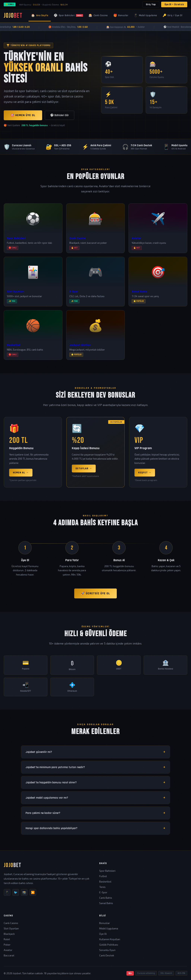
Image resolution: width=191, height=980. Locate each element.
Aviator (8, 950)
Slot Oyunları (11, 928)
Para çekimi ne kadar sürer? (43, 813)
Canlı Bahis (106, 898)
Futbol (103, 876)
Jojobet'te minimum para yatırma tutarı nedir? (55, 767)
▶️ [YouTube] (33, 892)
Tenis (102, 887)
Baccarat (9, 955)
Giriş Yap (151, 4)
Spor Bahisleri (68, 16)
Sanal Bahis (106, 903)
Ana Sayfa (40, 16)
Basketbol (105, 881)
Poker (7, 945)
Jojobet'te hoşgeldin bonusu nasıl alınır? (51, 782)
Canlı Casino (98, 16)
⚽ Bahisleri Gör (60, 115)
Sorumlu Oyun (107, 950)
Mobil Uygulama (145, 16)
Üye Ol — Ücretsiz (174, 4)
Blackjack (9, 934)
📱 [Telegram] (7, 892)
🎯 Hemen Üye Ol (23, 115)
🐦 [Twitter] (16, 892)
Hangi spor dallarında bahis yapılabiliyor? (51, 828)
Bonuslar (121, 16)
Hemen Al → (21, 473)
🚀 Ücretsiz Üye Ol (95, 593)
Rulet (7, 939)
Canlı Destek (107, 955)
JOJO (13, 16)
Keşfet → (145, 473)
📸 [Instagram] (24, 892)
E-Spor (103, 892)
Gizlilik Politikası (109, 945)
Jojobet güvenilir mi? (39, 752)
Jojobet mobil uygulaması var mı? (47, 798)
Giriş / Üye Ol (173, 16)
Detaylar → (84, 469)
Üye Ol (103, 934)
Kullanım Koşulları (110, 939)
